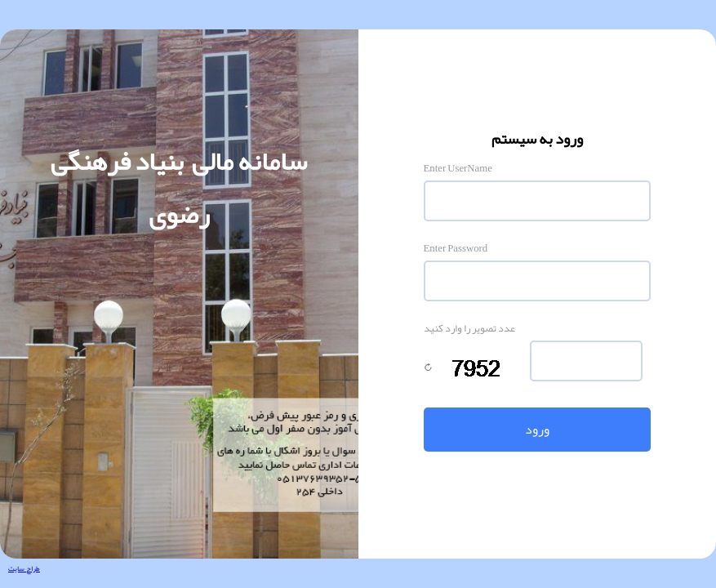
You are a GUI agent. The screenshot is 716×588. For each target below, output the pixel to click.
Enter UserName (458, 168)
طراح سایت (24, 568)
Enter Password (456, 248)
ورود (537, 430)
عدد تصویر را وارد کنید (469, 328)
